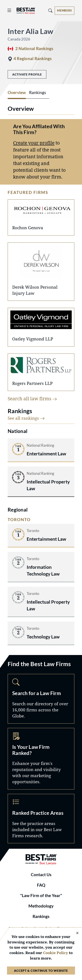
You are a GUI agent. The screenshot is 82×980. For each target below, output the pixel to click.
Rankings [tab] (38, 93)
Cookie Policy (56, 953)
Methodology (41, 906)
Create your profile (34, 143)
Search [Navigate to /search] (41, 699)
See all (26, 418)
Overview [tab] (17, 93)
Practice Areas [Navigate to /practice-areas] (41, 819)
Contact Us (41, 875)
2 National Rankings (34, 49)
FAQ (41, 885)
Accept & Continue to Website (41, 971)
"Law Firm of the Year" (41, 896)
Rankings (41, 916)
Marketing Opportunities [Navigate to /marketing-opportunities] (41, 759)
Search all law (32, 399)
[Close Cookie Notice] (75, 933)
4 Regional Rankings (33, 59)
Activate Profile (27, 74)
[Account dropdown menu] (65, 11)
